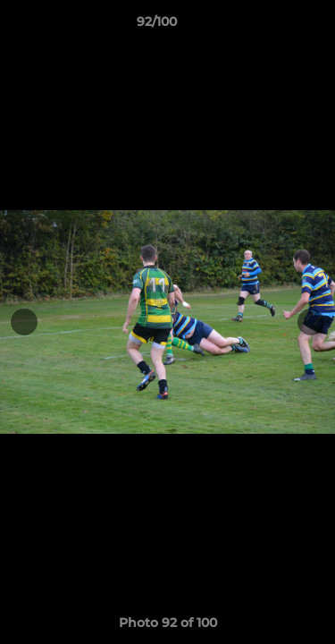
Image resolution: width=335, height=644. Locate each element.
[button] (271, 26)
